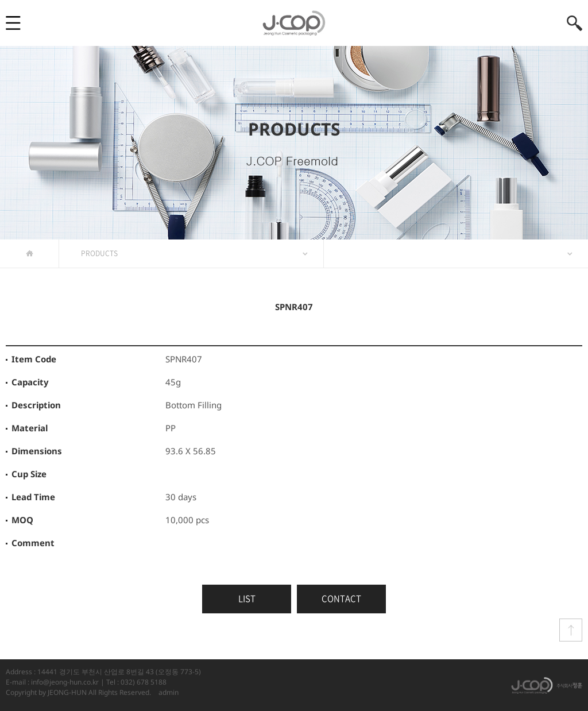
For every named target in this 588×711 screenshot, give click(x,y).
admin (169, 692)
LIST (247, 598)
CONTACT (341, 598)
